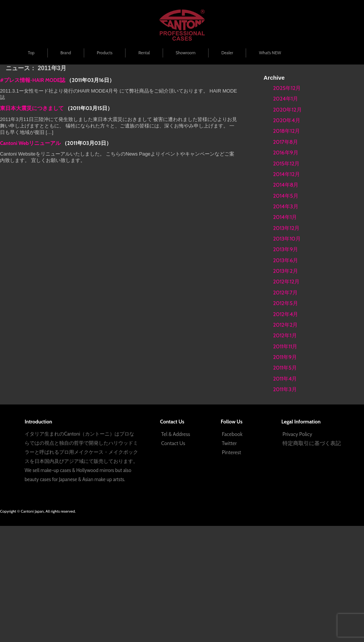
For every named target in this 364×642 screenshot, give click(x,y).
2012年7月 (285, 293)
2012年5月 (286, 303)
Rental (144, 53)
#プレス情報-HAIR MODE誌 (33, 80)
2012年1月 (285, 335)
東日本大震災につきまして (32, 108)
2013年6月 (286, 260)
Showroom (185, 53)
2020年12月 (287, 110)
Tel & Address (176, 434)
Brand (66, 53)
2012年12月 (286, 282)
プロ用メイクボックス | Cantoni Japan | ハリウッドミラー (182, 25)
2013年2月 (286, 271)
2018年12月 (286, 131)
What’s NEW (270, 53)
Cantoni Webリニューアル (30, 143)
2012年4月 (286, 314)
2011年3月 (285, 389)
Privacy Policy (297, 434)
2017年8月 (286, 142)
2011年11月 (285, 346)
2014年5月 (286, 196)
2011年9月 (285, 357)
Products (104, 53)
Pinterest (231, 452)
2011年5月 (285, 368)
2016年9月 (286, 153)
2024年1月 (286, 99)
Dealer (227, 53)
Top (31, 53)
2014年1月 (285, 217)
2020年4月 (287, 120)
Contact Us (173, 443)
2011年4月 (285, 379)
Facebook (232, 434)
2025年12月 (287, 88)
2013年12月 (286, 228)
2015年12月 (286, 164)
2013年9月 (286, 249)
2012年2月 (285, 325)
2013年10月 (287, 239)
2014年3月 (286, 206)
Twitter (229, 443)
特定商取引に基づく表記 (312, 443)
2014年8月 (286, 185)
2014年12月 (286, 174)
